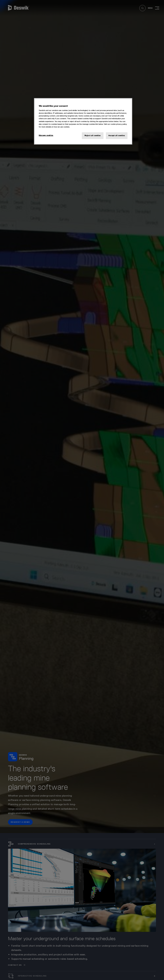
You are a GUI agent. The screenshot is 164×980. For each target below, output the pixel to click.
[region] (83, 121)
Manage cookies (46, 135)
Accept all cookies (117, 135)
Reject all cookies (93, 135)
